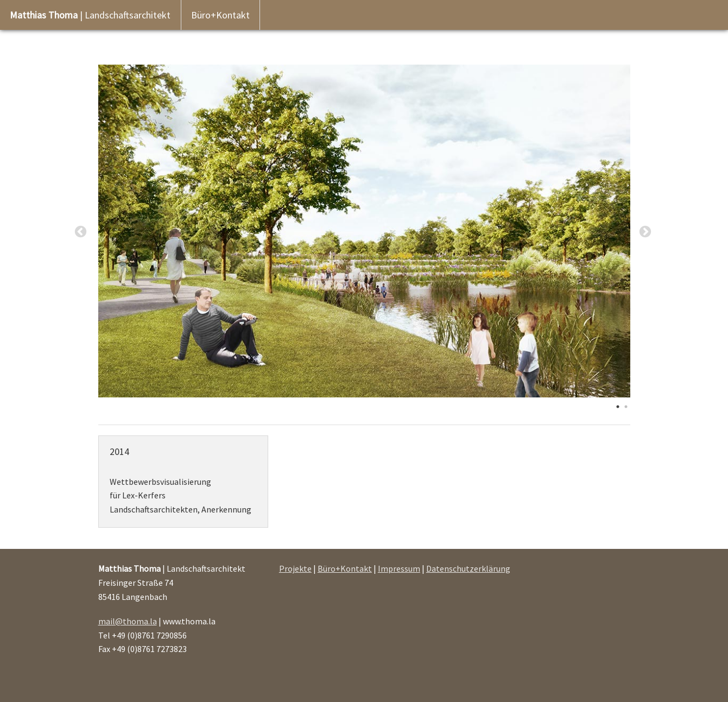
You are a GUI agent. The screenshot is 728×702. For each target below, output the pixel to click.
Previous (81, 232)
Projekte (295, 568)
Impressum (399, 568)
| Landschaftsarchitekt (90, 15)
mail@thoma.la (128, 621)
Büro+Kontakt (220, 15)
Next (645, 232)
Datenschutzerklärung (468, 568)
